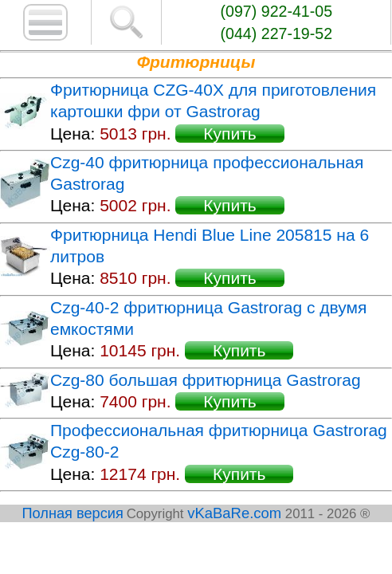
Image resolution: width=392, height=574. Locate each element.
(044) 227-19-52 (277, 33)
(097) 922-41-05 (277, 11)
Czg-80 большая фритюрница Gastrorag (206, 380)
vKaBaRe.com (234, 513)
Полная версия (73, 513)
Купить (229, 134)
